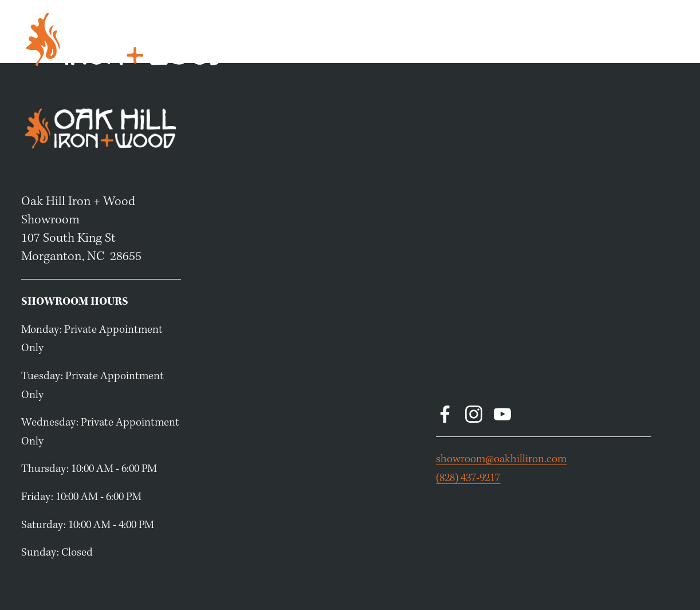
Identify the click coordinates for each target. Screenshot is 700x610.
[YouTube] (502, 414)
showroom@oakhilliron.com (501, 459)
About (664, 39)
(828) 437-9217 (468, 478)
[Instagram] (474, 414)
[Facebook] (445, 414)
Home (409, 39)
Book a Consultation (534, 39)
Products (455, 39)
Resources (616, 39)
